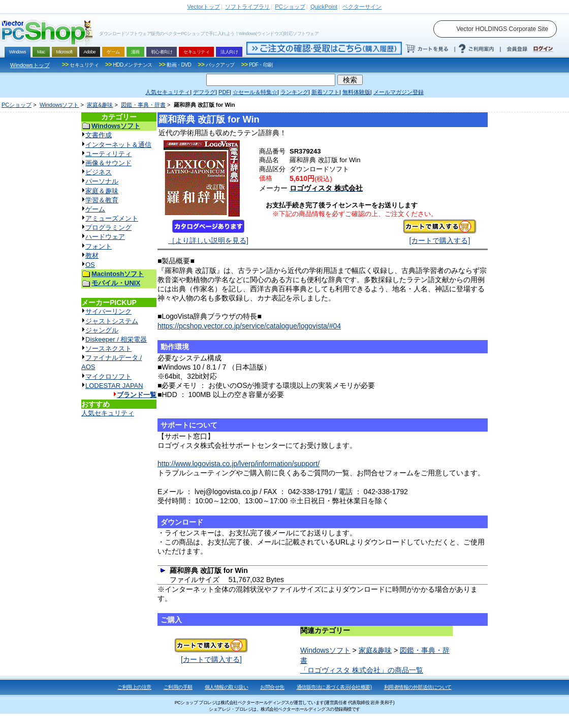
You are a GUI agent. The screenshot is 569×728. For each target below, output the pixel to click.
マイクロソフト (108, 376)
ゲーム (95, 209)
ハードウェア (105, 237)
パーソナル (102, 181)
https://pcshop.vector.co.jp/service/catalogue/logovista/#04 (249, 326)
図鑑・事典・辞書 (143, 105)
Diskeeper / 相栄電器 (116, 339)
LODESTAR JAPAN (114, 386)
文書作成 (99, 135)
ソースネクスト (108, 348)
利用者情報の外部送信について (418, 687)
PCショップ (17, 105)
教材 (92, 255)
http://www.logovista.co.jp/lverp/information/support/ (239, 464)
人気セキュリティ (108, 413)
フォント (99, 246)
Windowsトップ (30, 65)
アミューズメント (112, 218)
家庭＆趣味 (102, 191)
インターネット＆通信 (118, 145)
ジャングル (102, 330)
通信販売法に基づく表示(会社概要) (334, 687)
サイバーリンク (108, 311)
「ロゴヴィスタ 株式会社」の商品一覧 (362, 670)
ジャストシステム (112, 321)
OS (90, 265)
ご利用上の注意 (134, 687)
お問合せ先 (272, 687)
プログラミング (108, 227)
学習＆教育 (102, 200)
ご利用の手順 (178, 687)
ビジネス (99, 172)
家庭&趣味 (100, 105)
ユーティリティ (108, 154)
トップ (204, 7)
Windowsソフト (59, 105)
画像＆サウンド (108, 163)
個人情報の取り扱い (227, 687)
